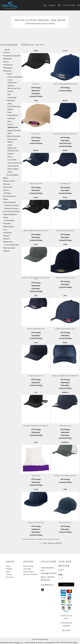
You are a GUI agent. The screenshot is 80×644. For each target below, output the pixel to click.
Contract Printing (36, 96)
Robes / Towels (9, 181)
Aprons (7, 190)
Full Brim (11, 154)
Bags (6, 178)
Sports (6, 62)
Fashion (10, 91)
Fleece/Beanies (13, 115)
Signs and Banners (11, 214)
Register (52, 5)
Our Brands (8, 65)
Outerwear (11, 118)
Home (8, 566)
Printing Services (10, 196)
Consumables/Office (11, 245)
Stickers (7, 239)
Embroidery (36, 93)
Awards (7, 251)
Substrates (8, 233)
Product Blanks (13, 175)
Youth (10, 112)
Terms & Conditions (30, 574)
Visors (10, 157)
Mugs (6, 217)
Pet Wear (7, 193)
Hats (9, 94)
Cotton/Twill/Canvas (15, 163)
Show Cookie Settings (40, 639)
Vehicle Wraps (9, 220)
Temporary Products (11, 208)
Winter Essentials (14, 136)
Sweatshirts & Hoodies (12, 56)
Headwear (8, 71)
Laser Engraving (10, 202)
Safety (10, 103)
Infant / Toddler (13, 169)
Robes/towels (9, 227)
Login (45, 5)
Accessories (8, 187)
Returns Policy (29, 566)
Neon (9, 121)
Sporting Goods (10, 248)
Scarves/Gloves (13, 166)
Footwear (7, 223)
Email (60, 575)
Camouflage (12, 97)
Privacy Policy (28, 572)
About (8, 572)
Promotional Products (12, 211)
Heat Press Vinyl (65, 143)
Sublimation (36, 91)
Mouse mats (8, 242)
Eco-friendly (12, 160)
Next (45, 543)
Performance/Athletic (15, 77)
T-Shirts (7, 52)
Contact (9, 574)
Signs (6, 199)
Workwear (8, 59)
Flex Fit (10, 124)
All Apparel (8, 68)
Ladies (10, 145)
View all (7, 49)
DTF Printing (36, 88)
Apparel (7, 236)
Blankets (7, 184)
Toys (6, 230)
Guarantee (27, 569)
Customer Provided (11, 205)
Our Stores (10, 577)
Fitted (10, 172)
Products (9, 569)
